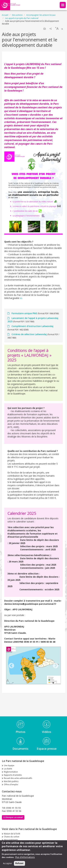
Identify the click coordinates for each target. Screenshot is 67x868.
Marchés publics (11, 781)
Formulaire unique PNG (24, 313)
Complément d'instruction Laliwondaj (32, 326)
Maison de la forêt (12, 834)
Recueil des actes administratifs (18, 778)
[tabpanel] (33, 666)
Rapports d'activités (13, 775)
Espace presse (47, 749)
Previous (11, 666)
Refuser (19, 863)
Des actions (17, 15)
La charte (8, 769)
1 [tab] (53, 683)
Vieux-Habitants (11, 840)
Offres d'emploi (11, 784)
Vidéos (47, 732)
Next (56, 666)
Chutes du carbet (11, 837)
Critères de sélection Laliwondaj (29, 334)
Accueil (5, 15)
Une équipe (9, 765)
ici (21, 298)
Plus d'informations (25, 857)
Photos (21, 732)
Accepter (8, 863)
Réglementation (11, 772)
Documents (20, 749)
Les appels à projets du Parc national (22, 18)
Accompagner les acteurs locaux (41, 15)
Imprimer (45, 29)
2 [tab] (56, 683)
